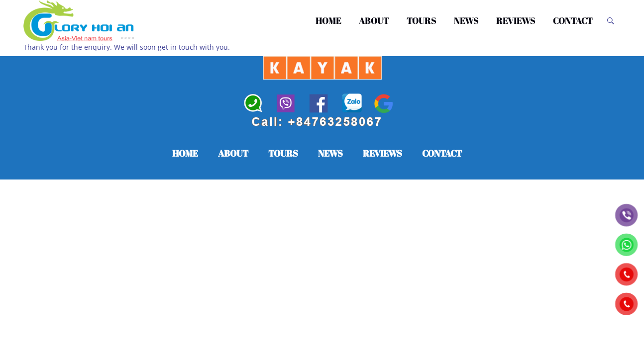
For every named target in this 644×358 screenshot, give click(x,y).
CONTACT (574, 21)
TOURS (426, 21)
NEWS (471, 21)
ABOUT (378, 21)
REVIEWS (519, 21)
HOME (333, 21)
